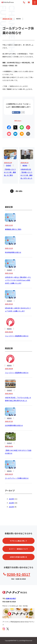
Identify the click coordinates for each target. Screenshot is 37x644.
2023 (11, 507)
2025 (11, 499)
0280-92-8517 (18, 574)
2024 (11, 503)
